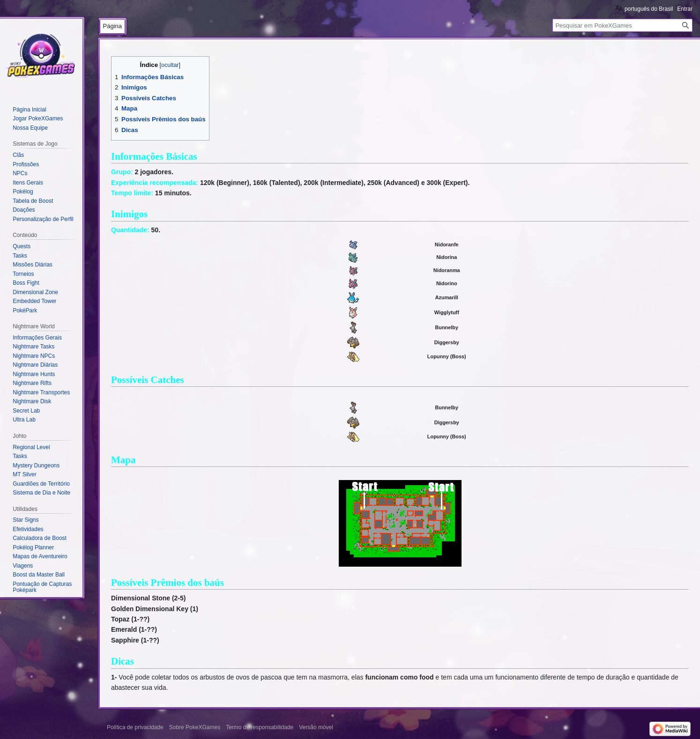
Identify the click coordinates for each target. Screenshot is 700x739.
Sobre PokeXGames (195, 727)
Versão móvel (316, 727)
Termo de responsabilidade (260, 727)
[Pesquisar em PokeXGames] (622, 25)
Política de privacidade (135, 727)
